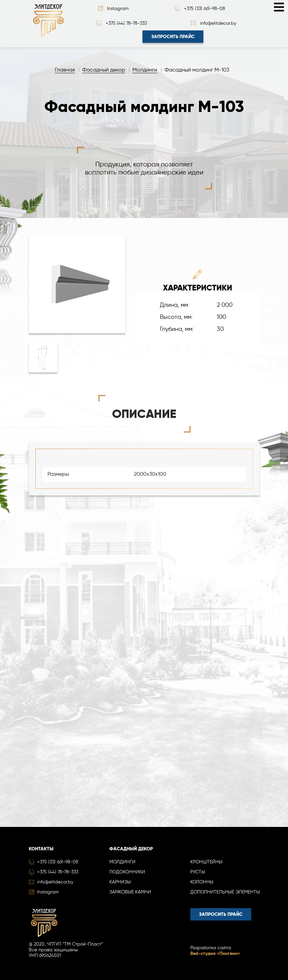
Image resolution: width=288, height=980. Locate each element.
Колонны (202, 882)
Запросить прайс (173, 36)
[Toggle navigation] (279, 6)
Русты (198, 872)
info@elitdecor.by (218, 23)
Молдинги (122, 862)
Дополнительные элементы (225, 892)
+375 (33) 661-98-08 (205, 9)
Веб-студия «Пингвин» (215, 953)
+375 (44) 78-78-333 (126, 23)
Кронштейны (206, 862)
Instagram (118, 9)
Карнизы (120, 882)
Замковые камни (130, 892)
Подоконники (127, 872)
